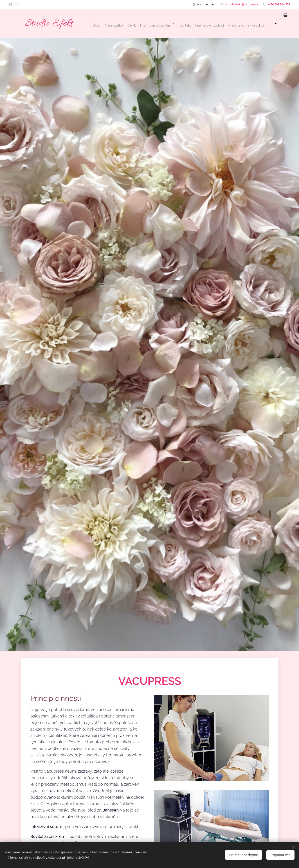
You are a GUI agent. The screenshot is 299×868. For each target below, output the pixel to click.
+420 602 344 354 (279, 4)
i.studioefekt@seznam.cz (241, 4)
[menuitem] (203, 24)
